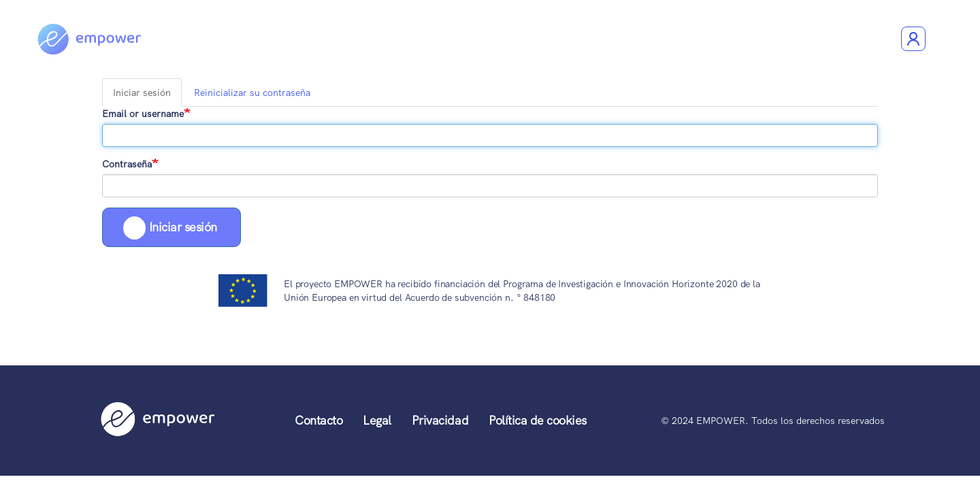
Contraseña (127, 164)
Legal (377, 420)
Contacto (318, 420)
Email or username (143, 114)
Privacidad (440, 420)
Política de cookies (538, 420)
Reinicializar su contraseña (252, 93)
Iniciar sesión (145, 96)
